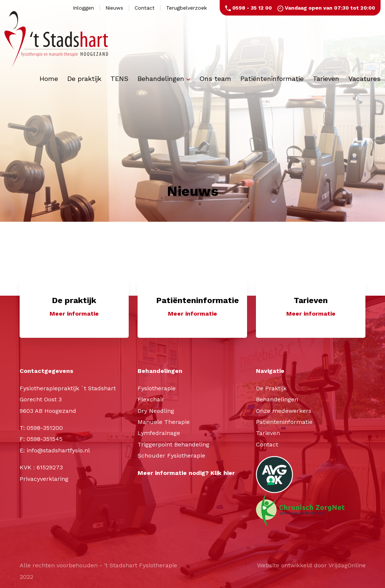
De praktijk (84, 79)
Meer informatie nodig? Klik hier (186, 473)
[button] (74, 308)
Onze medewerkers (284, 411)
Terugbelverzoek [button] (186, 8)
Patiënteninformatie (272, 79)
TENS (119, 79)
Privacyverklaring (44, 479)
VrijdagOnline (347, 566)
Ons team (215, 79)
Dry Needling (156, 411)
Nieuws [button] (114, 8)
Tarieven (326, 79)
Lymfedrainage (159, 433)
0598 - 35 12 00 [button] (249, 8)
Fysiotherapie (157, 388)
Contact (267, 444)
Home (49, 79)
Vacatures (364, 79)
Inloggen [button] (83, 8)
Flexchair (151, 400)
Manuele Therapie (164, 422)
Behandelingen (164, 79)
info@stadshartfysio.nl (58, 450)
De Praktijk (271, 388)
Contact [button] (145, 8)
